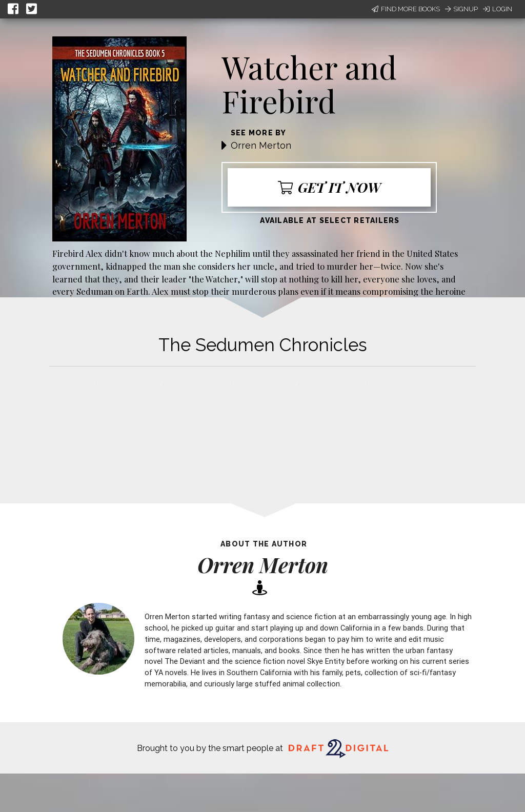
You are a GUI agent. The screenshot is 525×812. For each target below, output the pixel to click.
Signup (461, 9)
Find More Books (406, 9)
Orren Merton (261, 145)
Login (498, 9)
